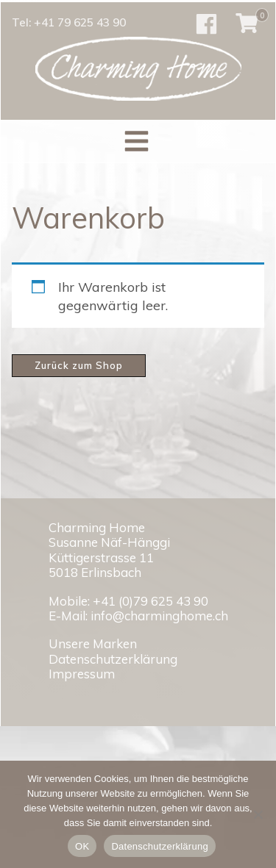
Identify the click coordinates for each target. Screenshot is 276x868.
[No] (258, 814)
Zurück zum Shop (79, 365)
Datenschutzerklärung (113, 659)
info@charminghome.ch (159, 616)
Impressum (82, 674)
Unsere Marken (93, 643)
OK (82, 846)
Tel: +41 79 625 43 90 (69, 22)
